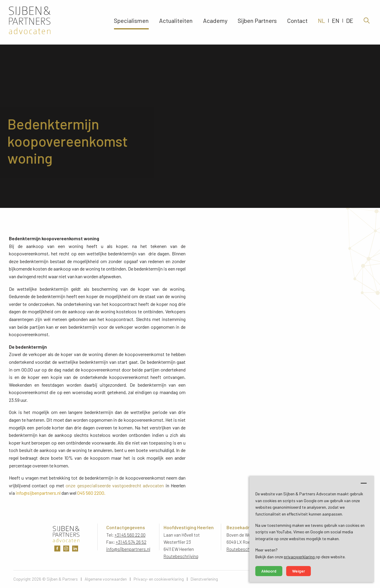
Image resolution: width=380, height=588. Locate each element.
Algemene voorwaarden (106, 579)
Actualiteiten (176, 22)
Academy (215, 22)
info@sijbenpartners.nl (128, 549)
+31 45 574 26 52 (131, 542)
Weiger (299, 571)
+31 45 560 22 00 (130, 535)
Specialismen (131, 22)
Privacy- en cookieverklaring (159, 579)
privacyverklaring (300, 557)
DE (350, 22)
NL (322, 22)
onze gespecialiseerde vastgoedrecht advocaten (115, 485)
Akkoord (269, 571)
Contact (297, 22)
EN (336, 22)
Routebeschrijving (181, 556)
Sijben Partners (257, 22)
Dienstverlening (204, 579)
